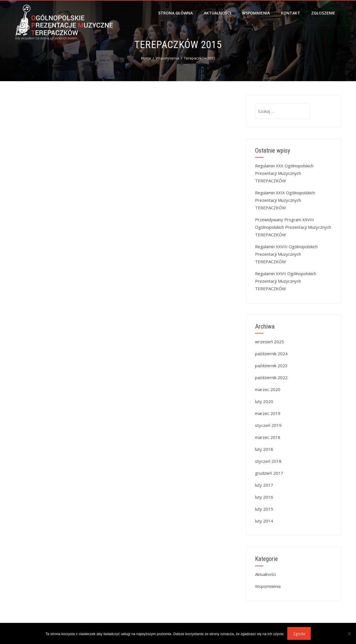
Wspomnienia (256, 13)
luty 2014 (264, 521)
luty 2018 (264, 449)
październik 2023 (271, 365)
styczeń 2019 (268, 425)
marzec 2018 (268, 437)
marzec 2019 (268, 413)
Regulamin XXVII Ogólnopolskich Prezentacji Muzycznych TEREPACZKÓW (286, 281)
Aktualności (217, 13)
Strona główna (175, 13)
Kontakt (291, 13)
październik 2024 (271, 354)
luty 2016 (264, 497)
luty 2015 (264, 509)
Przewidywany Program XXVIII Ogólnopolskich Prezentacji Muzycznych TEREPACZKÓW (293, 227)
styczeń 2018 (268, 461)
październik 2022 (271, 377)
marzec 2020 (268, 389)
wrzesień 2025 (270, 342)
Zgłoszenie (323, 13)
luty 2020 (264, 401)
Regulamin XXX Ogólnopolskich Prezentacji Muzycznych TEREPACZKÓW (284, 173)
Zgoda (299, 633)
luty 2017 (264, 485)
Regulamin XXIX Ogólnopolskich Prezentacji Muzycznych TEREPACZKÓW (285, 200)
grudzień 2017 (269, 473)
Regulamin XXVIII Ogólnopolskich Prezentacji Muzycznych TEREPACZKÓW (286, 254)
